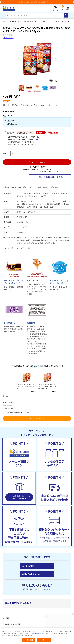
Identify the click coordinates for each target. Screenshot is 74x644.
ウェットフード (46, 22)
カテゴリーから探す (23, 22)
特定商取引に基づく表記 (12, 624)
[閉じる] (71, 632)
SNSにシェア (56, 81)
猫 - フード (35, 22)
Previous (18, 59)
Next (56, 59)
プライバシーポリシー (36, 633)
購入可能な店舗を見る (50, 177)
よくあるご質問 (28, 566)
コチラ (37, 139)
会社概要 (6, 618)
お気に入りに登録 (51, 81)
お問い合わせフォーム (31, 574)
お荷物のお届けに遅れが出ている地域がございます (37, 2)
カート (61, 8)
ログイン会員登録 (56, 8)
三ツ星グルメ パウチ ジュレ (62, 22)
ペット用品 (11, 22)
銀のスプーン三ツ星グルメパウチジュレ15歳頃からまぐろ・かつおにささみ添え (47, 387)
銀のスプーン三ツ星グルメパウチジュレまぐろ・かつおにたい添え (26, 387)
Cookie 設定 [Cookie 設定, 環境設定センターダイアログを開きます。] (29, 640)
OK (44, 640)
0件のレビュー (8, 38)
